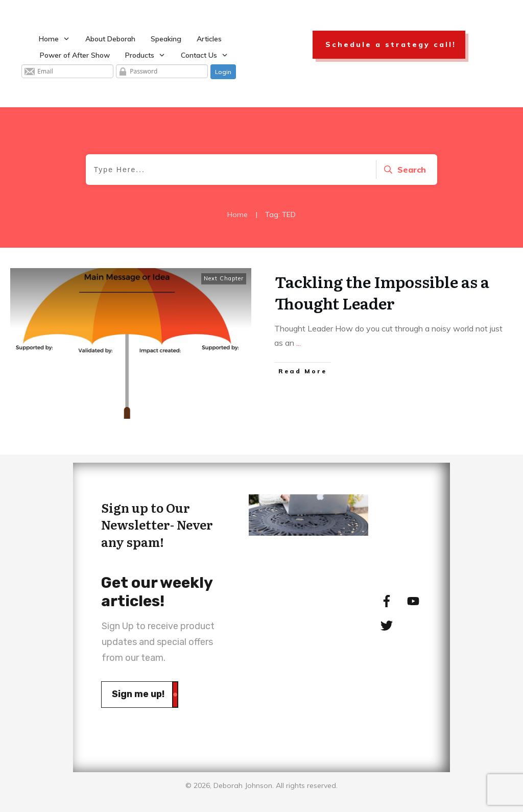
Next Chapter (224, 278)
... (299, 343)
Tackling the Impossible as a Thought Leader (382, 292)
